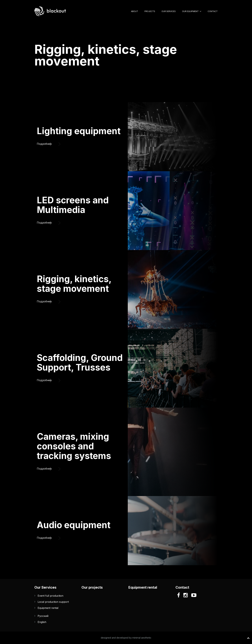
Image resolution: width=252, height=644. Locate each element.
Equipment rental (48, 608)
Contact (213, 11)
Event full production (50, 596)
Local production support (53, 602)
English (42, 622)
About (135, 11)
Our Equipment (190, 11)
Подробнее (45, 143)
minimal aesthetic (142, 638)
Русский (43, 616)
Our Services (169, 11)
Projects (150, 11)
